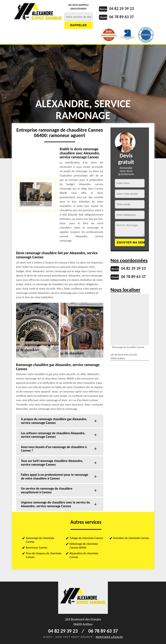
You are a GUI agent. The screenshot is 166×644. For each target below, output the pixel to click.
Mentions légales (109, 637)
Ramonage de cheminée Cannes (40, 540)
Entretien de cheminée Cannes (131, 538)
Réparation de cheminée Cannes (84, 555)
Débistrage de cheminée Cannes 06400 (84, 546)
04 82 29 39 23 (122, 8)
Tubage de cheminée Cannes (86, 538)
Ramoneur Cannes (37, 548)
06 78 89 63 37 (122, 17)
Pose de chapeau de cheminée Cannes (44, 555)
